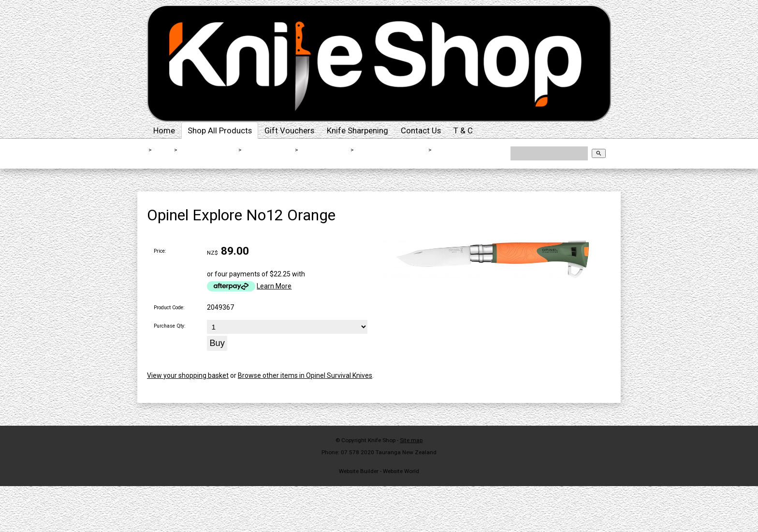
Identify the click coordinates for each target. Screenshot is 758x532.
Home (164, 130)
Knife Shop (382, 440)
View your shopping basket (188, 375)
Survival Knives (325, 150)
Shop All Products (220, 130)
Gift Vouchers (289, 130)
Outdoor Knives (269, 150)
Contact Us (421, 130)
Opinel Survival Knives (392, 150)
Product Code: (169, 308)
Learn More (274, 286)
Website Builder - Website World (379, 471)
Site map (411, 440)
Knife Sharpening (357, 130)
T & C (463, 130)
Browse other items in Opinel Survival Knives (305, 375)
